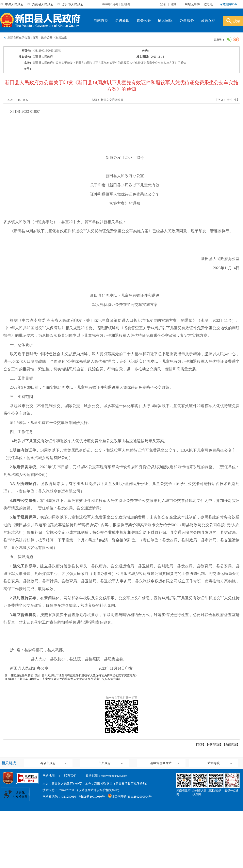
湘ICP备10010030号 (92, 797)
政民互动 (208, 20)
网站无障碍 (192, 4)
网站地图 (49, 776)
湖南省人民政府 (40, 4)
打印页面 (214, 745)
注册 (174, 4)
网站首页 (101, 20)
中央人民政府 (12, 4)
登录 (163, 4)
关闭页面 (231, 745)
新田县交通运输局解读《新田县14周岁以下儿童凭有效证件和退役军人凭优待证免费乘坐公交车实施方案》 (71, 675)
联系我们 (70, 776)
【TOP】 (200, 745)
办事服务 (187, 20)
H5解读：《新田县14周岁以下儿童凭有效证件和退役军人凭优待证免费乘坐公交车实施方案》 (63, 679)
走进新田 (122, 20)
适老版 (208, 4)
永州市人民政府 (70, 4)
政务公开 (144, 20)
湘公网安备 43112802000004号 (130, 797)
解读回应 (165, 20)
